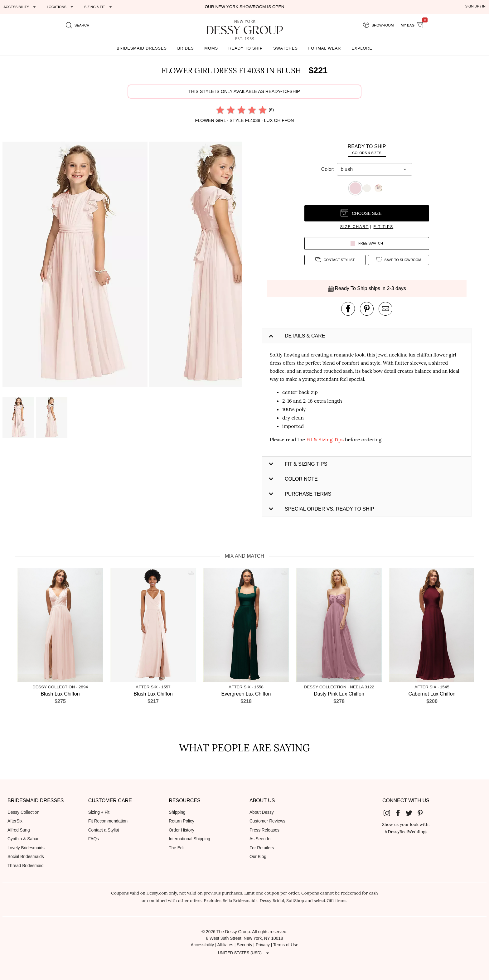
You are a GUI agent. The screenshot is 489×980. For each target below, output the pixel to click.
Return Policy (182, 821)
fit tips (384, 227)
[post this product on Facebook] (348, 309)
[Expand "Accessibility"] (20, 7)
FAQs (94, 839)
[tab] (367, 149)
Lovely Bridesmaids (26, 848)
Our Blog (258, 857)
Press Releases (264, 830)
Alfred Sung (19, 830)
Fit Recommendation (108, 821)
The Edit (177, 848)
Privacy (263, 945)
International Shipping (189, 839)
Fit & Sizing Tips (325, 439)
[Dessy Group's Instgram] (389, 813)
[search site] (78, 25)
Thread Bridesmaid (26, 866)
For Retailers (262, 848)
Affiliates (225, 945)
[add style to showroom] (399, 260)
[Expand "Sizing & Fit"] (99, 7)
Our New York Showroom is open (244, 7)
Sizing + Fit (99, 812)
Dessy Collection (23, 812)
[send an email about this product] (385, 309)
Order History (181, 830)
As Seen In (260, 839)
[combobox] (370, 169)
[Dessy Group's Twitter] (411, 813)
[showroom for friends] (378, 25)
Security (244, 945)
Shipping (177, 812)
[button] (76, 265)
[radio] (220, 110)
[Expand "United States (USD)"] (244, 953)
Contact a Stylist (104, 830)
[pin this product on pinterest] (367, 309)
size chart (354, 227)
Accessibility (202, 945)
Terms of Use (286, 945)
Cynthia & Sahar (23, 839)
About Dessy (262, 812)
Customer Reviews (267, 821)
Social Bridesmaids (26, 857)
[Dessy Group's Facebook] (400, 813)
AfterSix (15, 821)
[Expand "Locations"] (61, 7)
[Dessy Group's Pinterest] (423, 813)
